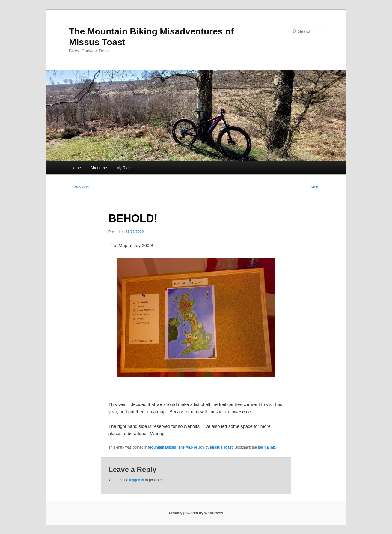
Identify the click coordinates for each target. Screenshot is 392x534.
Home (76, 168)
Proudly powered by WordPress (196, 513)
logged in (137, 480)
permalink (266, 447)
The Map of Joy (191, 447)
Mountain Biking (162, 447)
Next (317, 187)
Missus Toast (221, 447)
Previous (79, 187)
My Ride (124, 168)
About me (99, 168)
